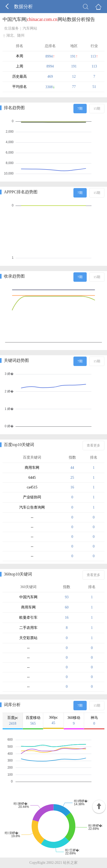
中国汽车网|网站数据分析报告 (49, 19)
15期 (97, 108)
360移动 (74, 721)
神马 (94, 721)
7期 (80, 108)
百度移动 (33, 721)
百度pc (13, 721)
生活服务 (11, 28)
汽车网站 (30, 28)
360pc (53, 720)
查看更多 (93, 445)
